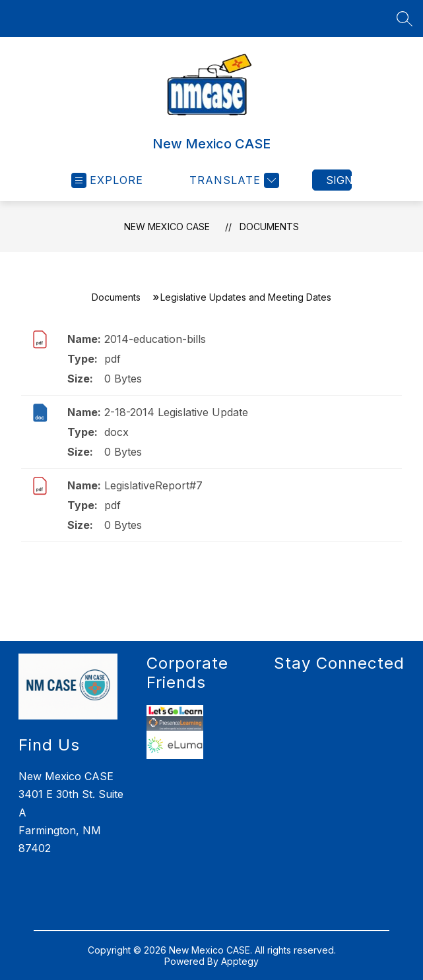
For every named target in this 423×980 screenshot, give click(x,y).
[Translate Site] (233, 180)
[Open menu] (107, 180)
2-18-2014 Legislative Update (176, 412)
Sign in (339, 180)
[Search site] (405, 18)
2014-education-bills (155, 339)
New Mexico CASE (167, 227)
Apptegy (240, 961)
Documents (269, 227)
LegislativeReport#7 (153, 485)
